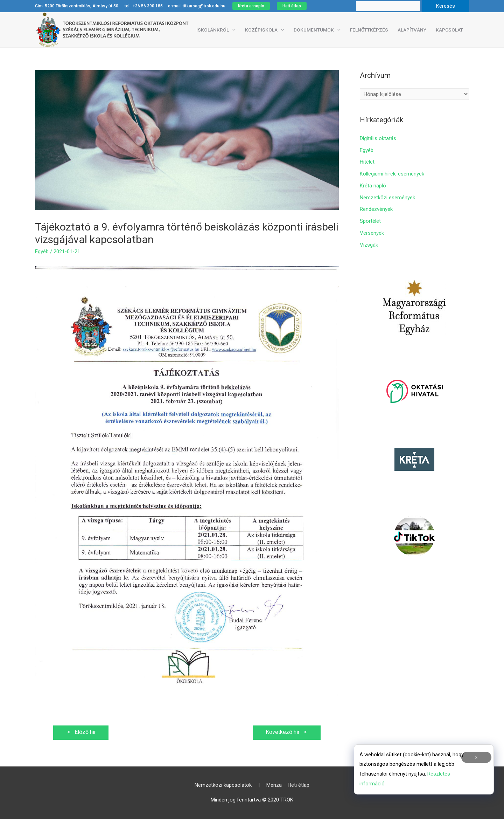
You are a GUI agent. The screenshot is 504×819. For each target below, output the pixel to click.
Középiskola (261, 30)
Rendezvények (376, 209)
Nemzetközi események (387, 198)
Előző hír (81, 732)
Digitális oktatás (378, 138)
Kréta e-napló (251, 6)
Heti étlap (292, 6)
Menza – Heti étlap (288, 785)
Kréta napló (373, 186)
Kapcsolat (449, 30)
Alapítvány (412, 30)
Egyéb (42, 252)
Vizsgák (369, 245)
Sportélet (370, 221)
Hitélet (367, 162)
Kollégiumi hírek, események (392, 174)
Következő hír (287, 732)
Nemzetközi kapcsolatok (223, 785)
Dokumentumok (314, 30)
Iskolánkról (213, 30)
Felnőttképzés (369, 30)
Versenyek (372, 233)
